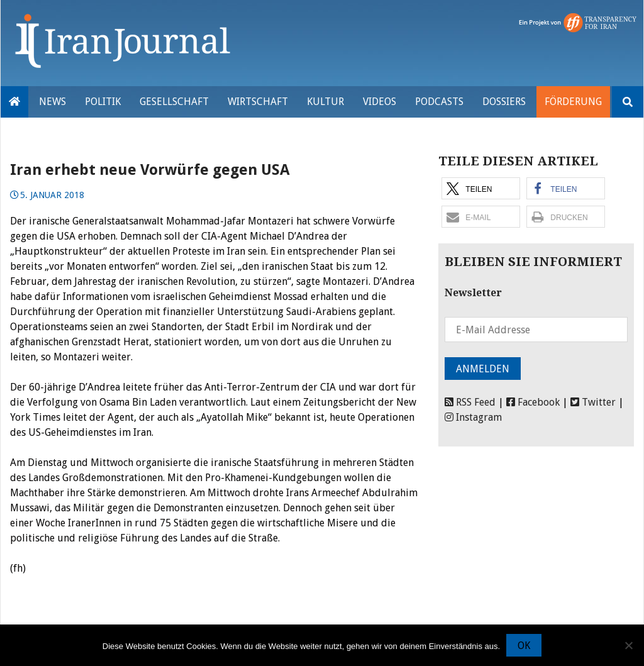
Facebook (533, 402)
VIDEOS (380, 102)
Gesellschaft (174, 102)
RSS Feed (470, 402)
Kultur (325, 102)
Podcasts (439, 102)
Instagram (473, 417)
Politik (103, 102)
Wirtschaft (258, 102)
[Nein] (628, 645)
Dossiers (504, 102)
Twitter (593, 402)
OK (524, 646)
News (53, 102)
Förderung (573, 102)
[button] (481, 188)
